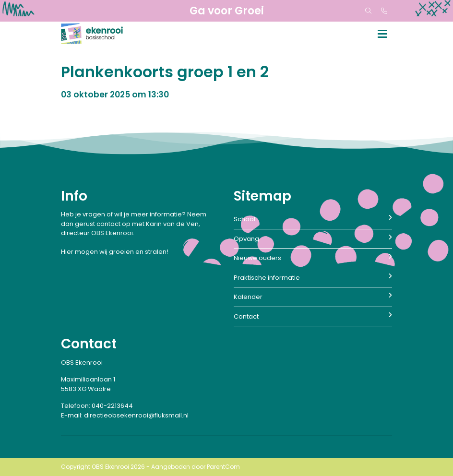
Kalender (313, 297)
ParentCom (223, 467)
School (313, 219)
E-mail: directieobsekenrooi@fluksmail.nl (125, 415)
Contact (313, 316)
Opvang (313, 239)
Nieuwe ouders (313, 258)
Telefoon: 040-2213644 (97, 406)
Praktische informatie (313, 278)
